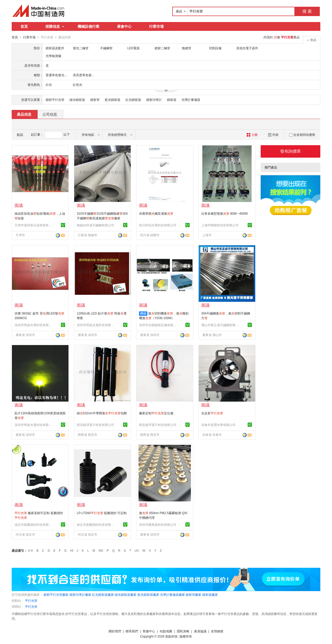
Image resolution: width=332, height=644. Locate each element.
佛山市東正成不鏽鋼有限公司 (221, 325)
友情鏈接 (217, 631)
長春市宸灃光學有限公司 (218, 425)
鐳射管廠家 (193, 594)
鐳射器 (172, 100)
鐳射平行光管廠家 (56, 594)
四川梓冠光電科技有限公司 (158, 225)
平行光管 (31, 600)
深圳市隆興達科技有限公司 (158, 524)
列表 (273, 135)
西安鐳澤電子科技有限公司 (95, 425)
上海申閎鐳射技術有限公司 (220, 225)
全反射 (212, 413)
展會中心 (124, 26)
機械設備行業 (88, 26)
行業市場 (156, 26)
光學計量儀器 (191, 100)
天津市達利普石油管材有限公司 (34, 225)
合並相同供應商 (302, 135)
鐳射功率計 (154, 100)
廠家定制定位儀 (156, 413)
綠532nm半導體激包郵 (102, 413)
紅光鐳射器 (133, 100)
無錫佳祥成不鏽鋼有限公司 (95, 225)
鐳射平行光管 (55, 100)
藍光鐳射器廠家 (148, 594)
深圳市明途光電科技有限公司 (34, 325)
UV (137, 550)
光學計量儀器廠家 (172, 594)
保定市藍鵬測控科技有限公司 (34, 524)
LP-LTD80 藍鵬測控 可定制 (102, 513)
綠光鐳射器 (77, 100)
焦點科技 (171, 636)
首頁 (24, 26)
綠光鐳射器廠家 (126, 594)
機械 (143, 313)
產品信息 (24, 114)
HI (72, 550)
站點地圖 (166, 631)
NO (101, 550)
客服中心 (149, 631)
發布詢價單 (290, 151)
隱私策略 (183, 631)
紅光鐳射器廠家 (103, 594)
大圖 (252, 135)
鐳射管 (95, 100)
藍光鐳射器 (113, 100)
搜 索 (307, 11)
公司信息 (50, 114)
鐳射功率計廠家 (80, 594)
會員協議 (200, 631)
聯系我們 (132, 631)
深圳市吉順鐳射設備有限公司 (158, 325)
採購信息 (55, 26)
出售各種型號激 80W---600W (224, 213)
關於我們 (115, 631)
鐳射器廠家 (210, 594)
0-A (30, 550)
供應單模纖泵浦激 (156, 213)
